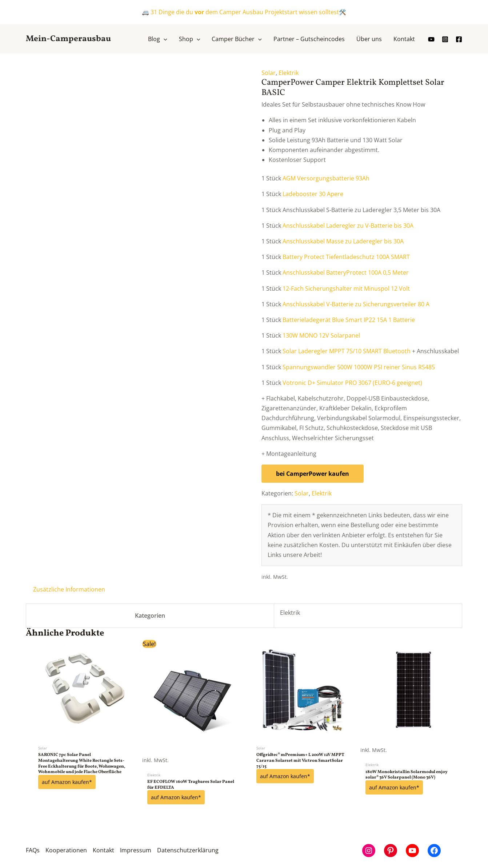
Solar (269, 73)
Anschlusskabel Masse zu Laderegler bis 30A (343, 241)
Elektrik (289, 73)
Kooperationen (66, 850)
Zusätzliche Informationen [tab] (69, 589)
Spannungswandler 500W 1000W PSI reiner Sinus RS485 (359, 367)
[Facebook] (459, 39)
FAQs (33, 850)
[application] (164, 39)
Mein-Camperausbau (68, 39)
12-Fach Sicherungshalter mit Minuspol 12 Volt (346, 288)
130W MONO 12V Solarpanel (321, 335)
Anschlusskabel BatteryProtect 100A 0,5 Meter (346, 272)
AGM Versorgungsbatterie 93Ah (326, 178)
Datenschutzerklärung (188, 850)
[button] (158, 39)
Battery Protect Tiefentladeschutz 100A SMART (346, 257)
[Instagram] (445, 39)
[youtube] (431, 39)
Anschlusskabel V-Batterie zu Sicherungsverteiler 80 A (356, 304)
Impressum (136, 850)
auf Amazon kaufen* (67, 782)
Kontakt (103, 850)
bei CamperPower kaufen (313, 474)
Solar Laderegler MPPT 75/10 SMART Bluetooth (347, 351)
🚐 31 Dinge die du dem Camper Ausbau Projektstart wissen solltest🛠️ (244, 12)
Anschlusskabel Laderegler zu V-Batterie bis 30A (348, 226)
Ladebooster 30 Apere (313, 194)
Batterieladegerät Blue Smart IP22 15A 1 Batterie (349, 320)
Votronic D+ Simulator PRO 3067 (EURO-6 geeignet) (352, 383)
